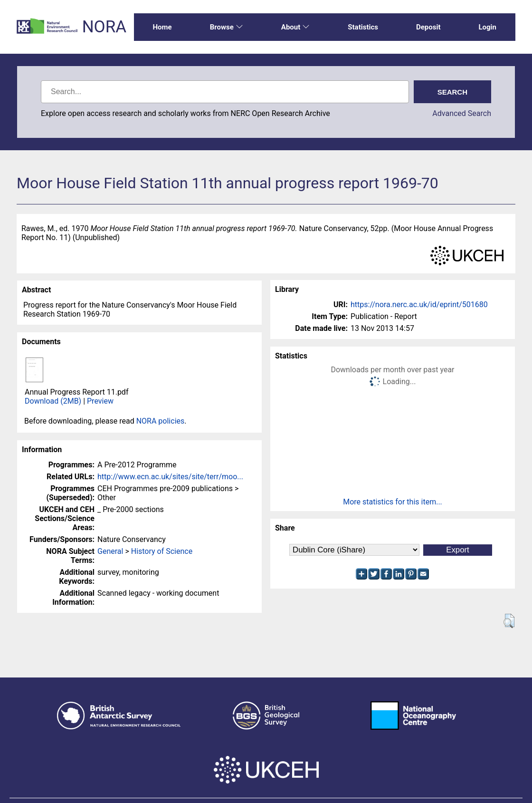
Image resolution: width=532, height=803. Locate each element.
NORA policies (161, 421)
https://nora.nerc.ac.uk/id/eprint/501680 (419, 305)
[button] (509, 621)
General (110, 551)
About (295, 27)
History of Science (162, 551)
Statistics (363, 27)
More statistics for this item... (393, 502)
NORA (104, 27)
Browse (227, 27)
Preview (100, 401)
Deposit (428, 27)
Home (162, 27)
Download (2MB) (53, 401)
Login (487, 27)
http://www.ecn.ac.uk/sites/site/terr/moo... (170, 477)
